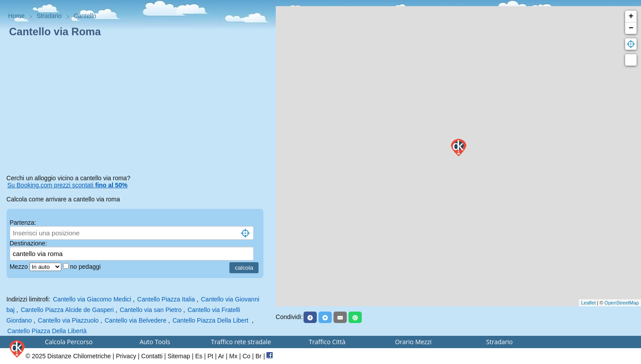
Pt (210, 356)
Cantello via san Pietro (150, 310)
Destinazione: (28, 243)
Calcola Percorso (69, 342)
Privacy (126, 356)
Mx (234, 356)
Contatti (152, 356)
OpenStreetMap (622, 303)
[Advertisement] (138, 108)
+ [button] (631, 16)
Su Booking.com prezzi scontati (67, 185)
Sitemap (179, 356)
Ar (221, 356)
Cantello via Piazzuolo (68, 320)
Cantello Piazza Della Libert (211, 320)
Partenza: (23, 223)
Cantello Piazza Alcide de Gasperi (67, 310)
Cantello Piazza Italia (166, 299)
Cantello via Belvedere (135, 320)
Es (199, 356)
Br (259, 356)
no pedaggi (86, 267)
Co (247, 356)
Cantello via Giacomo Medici (92, 299)
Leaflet (588, 303)
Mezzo (20, 267)
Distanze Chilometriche (79, 356)
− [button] (631, 28)
